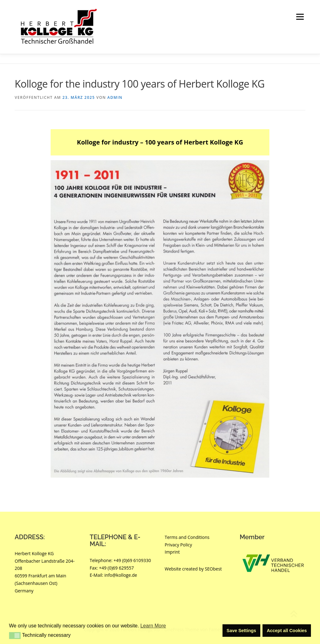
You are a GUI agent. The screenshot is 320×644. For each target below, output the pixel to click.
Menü (300, 17)
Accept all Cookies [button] (287, 631)
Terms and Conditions (187, 537)
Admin (115, 97)
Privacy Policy (178, 545)
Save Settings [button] (241, 631)
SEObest (213, 569)
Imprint (172, 552)
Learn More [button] (153, 626)
